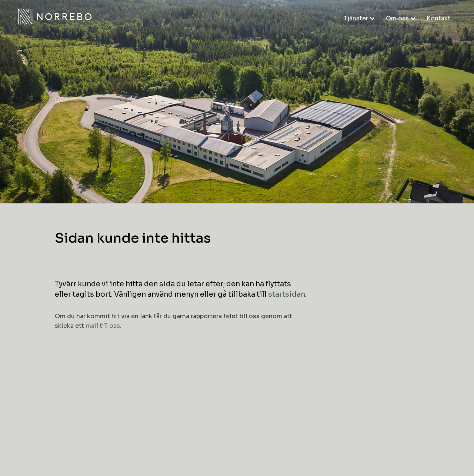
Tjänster (356, 18)
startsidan (287, 294)
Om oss (397, 18)
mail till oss (103, 326)
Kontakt (438, 18)
